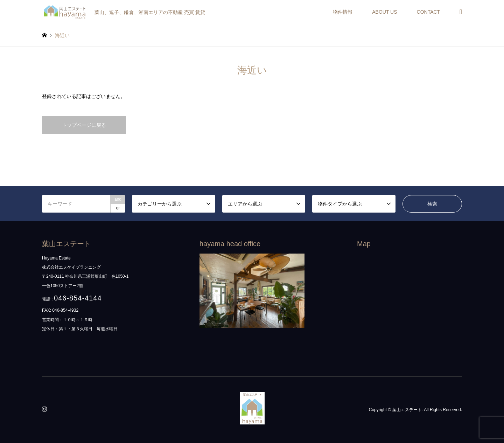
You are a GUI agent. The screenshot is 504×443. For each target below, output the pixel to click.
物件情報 (343, 12)
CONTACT (429, 12)
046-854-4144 (78, 298)
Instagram (45, 410)
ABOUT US (384, 12)
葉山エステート (407, 410)
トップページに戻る (84, 125)
